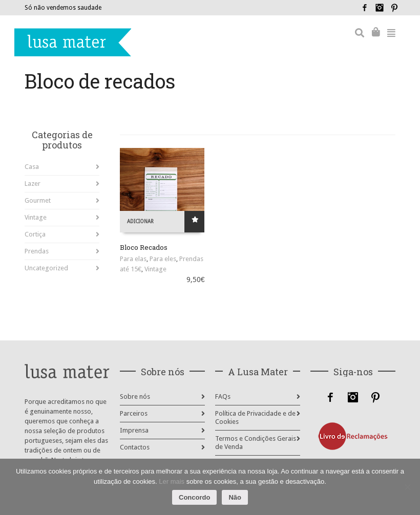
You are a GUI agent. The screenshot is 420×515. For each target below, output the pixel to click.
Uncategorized (46, 268)
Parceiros (134, 413)
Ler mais (172, 481)
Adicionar (140, 221)
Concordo (194, 497)
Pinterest (394, 8)
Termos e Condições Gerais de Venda (256, 443)
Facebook (365, 8)
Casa (32, 167)
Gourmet (38, 200)
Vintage (155, 269)
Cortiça (35, 234)
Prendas (37, 251)
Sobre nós (135, 396)
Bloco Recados (144, 247)
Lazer (33, 184)
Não (235, 497)
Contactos (135, 447)
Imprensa (134, 430)
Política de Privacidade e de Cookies (255, 417)
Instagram (380, 8)
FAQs (223, 396)
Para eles (163, 259)
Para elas (133, 259)
